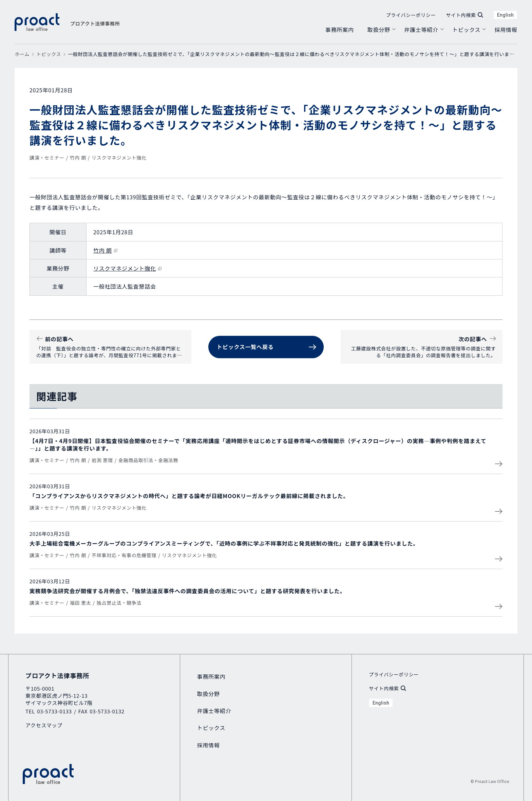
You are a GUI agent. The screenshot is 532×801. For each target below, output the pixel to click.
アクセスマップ (44, 725)
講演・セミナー (47, 158)
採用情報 (506, 30)
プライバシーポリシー (411, 15)
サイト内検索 (464, 15)
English (505, 15)
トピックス (467, 30)
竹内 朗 (78, 158)
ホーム (22, 54)
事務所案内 (340, 30)
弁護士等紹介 (421, 30)
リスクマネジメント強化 (119, 158)
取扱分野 (379, 30)
